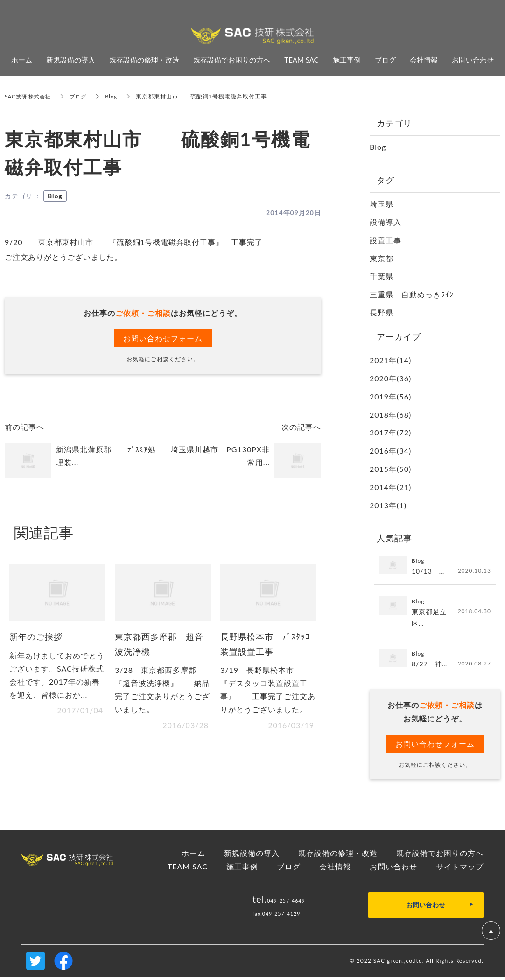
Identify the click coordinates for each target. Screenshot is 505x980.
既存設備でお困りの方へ (440, 855)
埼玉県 (382, 204)
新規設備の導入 (252, 855)
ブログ (82, 96)
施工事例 (242, 869)
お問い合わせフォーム (163, 338)
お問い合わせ (393, 869)
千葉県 (382, 276)
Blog (116, 96)
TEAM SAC (188, 869)
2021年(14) (390, 360)
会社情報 (335, 869)
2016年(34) (390, 451)
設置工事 (386, 240)
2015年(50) (390, 469)
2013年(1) (388, 505)
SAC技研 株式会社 (30, 96)
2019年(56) (390, 396)
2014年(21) (390, 487)
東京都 (382, 258)
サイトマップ (460, 869)
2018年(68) (390, 415)
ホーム (193, 855)
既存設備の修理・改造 (338, 855)
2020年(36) (390, 378)
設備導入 (386, 222)
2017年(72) (390, 432)
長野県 (382, 312)
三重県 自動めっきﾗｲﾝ (412, 294)
